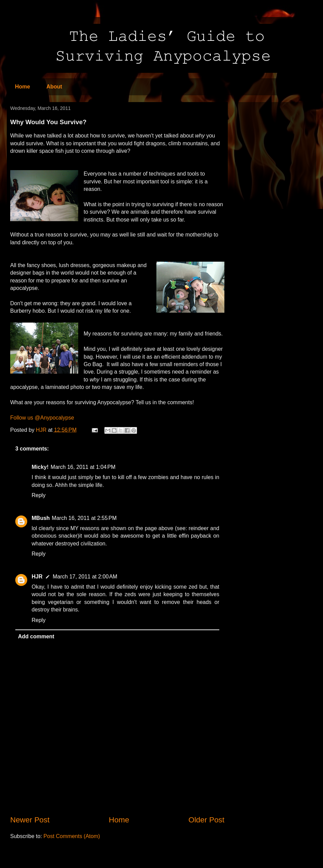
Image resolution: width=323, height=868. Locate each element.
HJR (37, 577)
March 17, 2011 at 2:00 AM (85, 577)
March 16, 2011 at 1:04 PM (83, 467)
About (54, 87)
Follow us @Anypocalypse (42, 418)
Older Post (206, 820)
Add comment (36, 636)
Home (22, 87)
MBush (41, 518)
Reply (39, 495)
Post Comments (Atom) (72, 836)
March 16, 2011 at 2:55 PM (84, 518)
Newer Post (30, 820)
